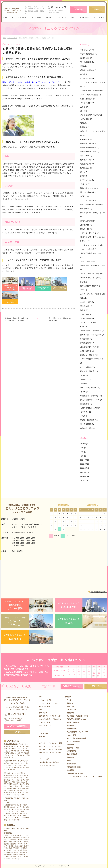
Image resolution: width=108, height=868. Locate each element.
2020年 (83, 476)
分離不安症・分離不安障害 (92, 335)
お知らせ (86, 379)
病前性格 (85, 176)
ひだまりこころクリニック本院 (50, 746)
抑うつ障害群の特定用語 (91, 204)
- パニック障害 (71, 735)
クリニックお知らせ (90, 388)
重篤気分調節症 (88, 221)
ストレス (85, 172)
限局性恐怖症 (87, 343)
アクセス (97, 9)
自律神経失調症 (88, 428)
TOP (4, 38)
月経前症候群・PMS (90, 347)
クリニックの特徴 (45, 700)
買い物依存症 (87, 318)
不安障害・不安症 (89, 371)
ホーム (5, 18)
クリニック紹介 (36, 18)
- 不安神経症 (70, 725)
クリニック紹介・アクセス (48, 703)
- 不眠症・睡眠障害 (72, 722)
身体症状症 (86, 225)
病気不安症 (86, 229)
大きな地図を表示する (99, 592)
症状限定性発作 (88, 99)
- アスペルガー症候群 (73, 741)
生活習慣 (85, 416)
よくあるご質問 (84, 18)
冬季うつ (85, 290)
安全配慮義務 (87, 62)
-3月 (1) (83, 456)
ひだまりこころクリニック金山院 (51, 750)
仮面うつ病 (86, 196)
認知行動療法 (87, 351)
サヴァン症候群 (88, 261)
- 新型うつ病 (70, 706)
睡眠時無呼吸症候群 (90, 152)
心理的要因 (86, 119)
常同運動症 (86, 58)
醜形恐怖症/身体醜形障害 (92, 286)
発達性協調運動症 (89, 54)
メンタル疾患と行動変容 (91, 115)
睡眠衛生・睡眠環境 (90, 143)
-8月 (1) (83, 448)
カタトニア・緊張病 (90, 322)
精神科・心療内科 (89, 70)
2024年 (83, 460)
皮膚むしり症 (87, 302)
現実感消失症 (87, 164)
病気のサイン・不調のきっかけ (50, 716)
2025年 (83, 444)
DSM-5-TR (86, 139)
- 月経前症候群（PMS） (74, 767)
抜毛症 (84, 310)
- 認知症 (68, 761)
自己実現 (85, 74)
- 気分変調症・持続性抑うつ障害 (77, 716)
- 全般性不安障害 (71, 754)
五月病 (84, 107)
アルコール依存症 (89, 249)
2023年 (83, 464)
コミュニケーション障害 (91, 274)
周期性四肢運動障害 (90, 148)
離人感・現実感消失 (90, 192)
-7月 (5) (83, 452)
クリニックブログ (99, 18)
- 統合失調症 (70, 770)
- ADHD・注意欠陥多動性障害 (76, 738)
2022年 (83, 468)
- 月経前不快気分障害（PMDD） (77, 719)
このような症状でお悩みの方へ (50, 719)
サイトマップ (44, 759)
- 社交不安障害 (71, 751)
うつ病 (85, 375)
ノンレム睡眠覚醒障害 (91, 95)
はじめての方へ (61, 18)
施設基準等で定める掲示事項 (49, 762)
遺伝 (83, 123)
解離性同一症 (87, 160)
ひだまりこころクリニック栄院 (50, 753)
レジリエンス (87, 180)
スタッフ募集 (44, 734)
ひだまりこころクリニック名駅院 (51, 743)
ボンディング (87, 50)
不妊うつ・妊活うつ (90, 233)
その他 (84, 392)
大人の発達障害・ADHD (91, 400)
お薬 (83, 383)
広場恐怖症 (86, 339)
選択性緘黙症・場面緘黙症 (92, 331)
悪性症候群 (86, 156)
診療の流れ (43, 713)
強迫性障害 (86, 404)
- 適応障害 (69, 703)
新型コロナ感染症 (89, 355)
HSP (84, 327)
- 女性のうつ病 (71, 710)
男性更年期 (86, 306)
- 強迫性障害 (70, 745)
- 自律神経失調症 (71, 729)
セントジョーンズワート (91, 245)
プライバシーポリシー (47, 765)
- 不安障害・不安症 (72, 748)
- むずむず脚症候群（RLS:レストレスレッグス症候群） (85, 777)
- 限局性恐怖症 (71, 764)
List (39, 319)
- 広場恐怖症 (70, 757)
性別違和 (85, 127)
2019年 (83, 480)
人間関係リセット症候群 (91, 91)
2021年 (83, 472)
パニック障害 (88, 367)
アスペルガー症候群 (90, 200)
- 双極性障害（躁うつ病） (74, 773)
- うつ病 (68, 700)
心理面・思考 (87, 78)
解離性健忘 (86, 168)
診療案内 (48, 18)
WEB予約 (79, 9)
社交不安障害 (87, 424)
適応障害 (85, 111)
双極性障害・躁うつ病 (91, 396)
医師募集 (42, 737)
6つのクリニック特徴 (19, 18)
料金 (72, 18)
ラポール (85, 184)
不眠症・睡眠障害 (89, 420)
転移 (83, 66)
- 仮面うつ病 (70, 713)
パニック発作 (87, 103)
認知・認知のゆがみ (90, 188)
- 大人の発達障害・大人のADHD (77, 732)
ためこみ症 (86, 314)
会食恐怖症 (86, 209)
